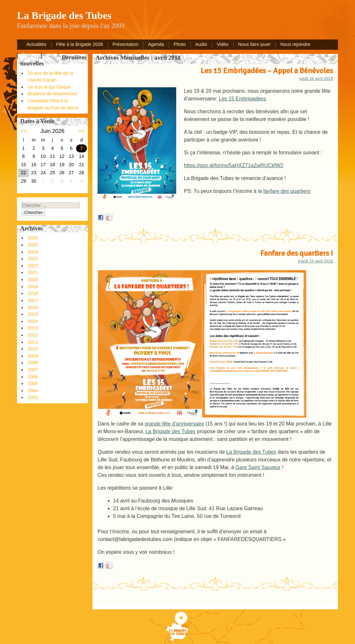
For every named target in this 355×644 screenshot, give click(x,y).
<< (23, 131)
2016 (33, 307)
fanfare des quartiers (287, 191)
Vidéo (223, 44)
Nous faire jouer (255, 44)
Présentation (125, 44)
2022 (33, 266)
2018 (33, 293)
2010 (33, 349)
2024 (33, 252)
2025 (33, 245)
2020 (33, 279)
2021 (33, 272)
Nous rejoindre (295, 44)
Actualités (36, 44)
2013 (33, 328)
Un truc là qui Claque (49, 87)
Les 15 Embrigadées (242, 99)
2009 (33, 356)
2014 (33, 321)
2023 (33, 259)
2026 (33, 238)
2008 (33, 363)
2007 (33, 370)
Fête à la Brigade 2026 (80, 44)
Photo (180, 44)
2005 (33, 383)
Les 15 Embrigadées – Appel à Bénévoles (267, 71)
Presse (29, 55)
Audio (201, 44)
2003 (33, 397)
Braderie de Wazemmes (52, 94)
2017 (33, 300)
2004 (33, 391)
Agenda (156, 44)
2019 (33, 287)
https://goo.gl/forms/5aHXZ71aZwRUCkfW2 (234, 165)
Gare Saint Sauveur (258, 467)
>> (82, 131)
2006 (33, 377)
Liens (51, 55)
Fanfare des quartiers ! (297, 253)
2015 (33, 314)
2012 (33, 335)
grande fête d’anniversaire (174, 424)
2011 (33, 342)
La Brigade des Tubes (170, 431)
